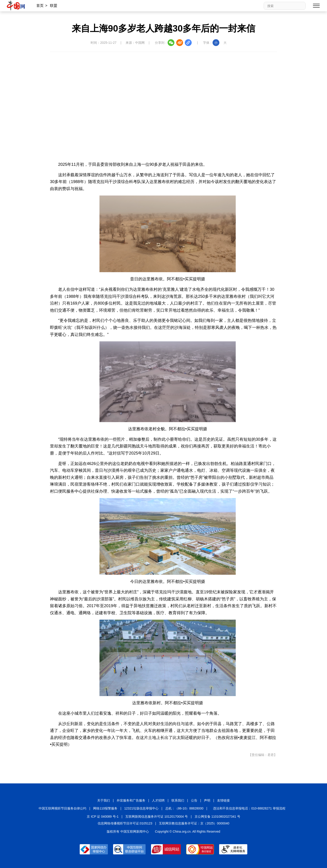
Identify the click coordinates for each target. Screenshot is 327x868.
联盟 (54, 6)
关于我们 (104, 800)
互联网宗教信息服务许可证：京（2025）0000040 (194, 823)
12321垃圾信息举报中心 (141, 808)
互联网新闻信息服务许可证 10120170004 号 (157, 817)
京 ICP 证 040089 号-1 (103, 817)
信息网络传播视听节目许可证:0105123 (125, 823)
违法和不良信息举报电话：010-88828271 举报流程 (249, 808)
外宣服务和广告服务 (131, 800)
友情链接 (223, 800)
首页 (40, 6)
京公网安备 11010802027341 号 (217, 817)
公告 (194, 800)
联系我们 (178, 800)
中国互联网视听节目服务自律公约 (62, 808)
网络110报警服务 (105, 808)
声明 (207, 800)
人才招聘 (158, 800)
